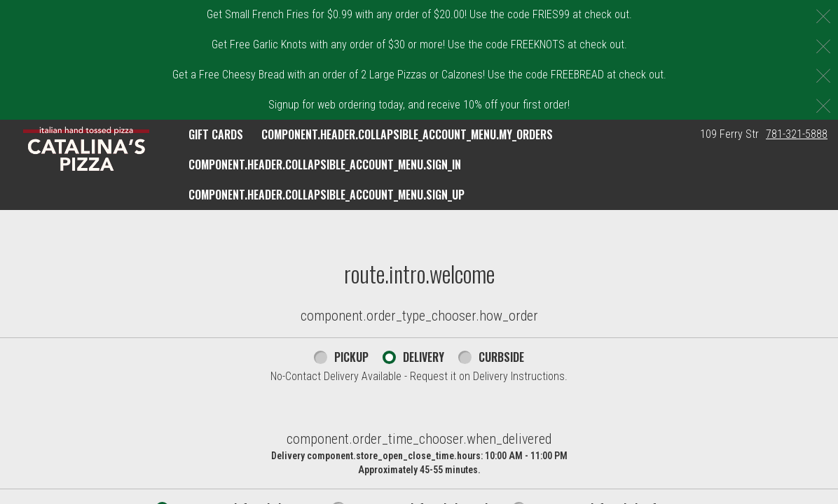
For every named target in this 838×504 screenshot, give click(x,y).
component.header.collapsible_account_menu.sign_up (327, 195)
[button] (86, 149)
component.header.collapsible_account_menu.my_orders (407, 134)
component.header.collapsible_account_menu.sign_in (325, 164)
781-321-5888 (797, 134)
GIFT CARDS (216, 134)
